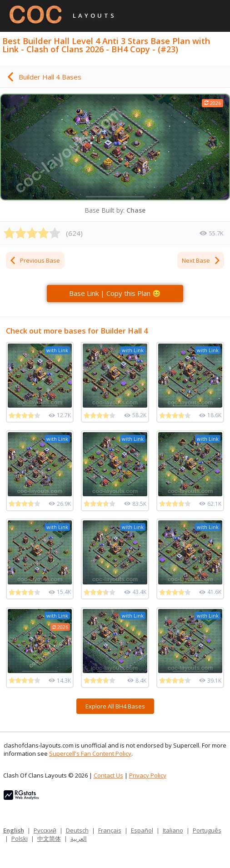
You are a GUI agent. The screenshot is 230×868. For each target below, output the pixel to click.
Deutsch (77, 830)
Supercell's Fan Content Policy (90, 753)
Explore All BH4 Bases (115, 706)
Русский (45, 830)
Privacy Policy (148, 775)
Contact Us (108, 775)
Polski (20, 838)
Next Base (201, 260)
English (14, 830)
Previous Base (35, 260)
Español (142, 830)
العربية (79, 838)
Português (207, 830)
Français (110, 830)
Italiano (173, 830)
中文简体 (49, 838)
